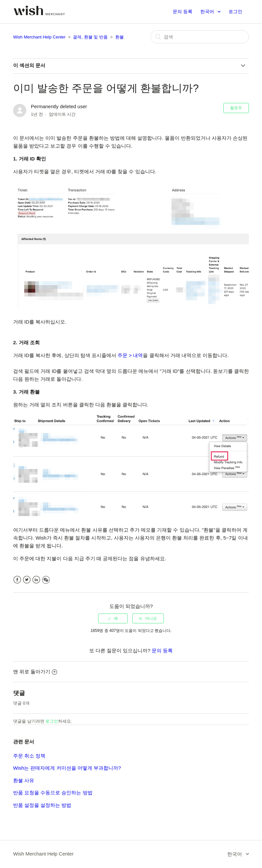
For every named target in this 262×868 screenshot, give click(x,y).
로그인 (52, 721)
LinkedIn (36, 580)
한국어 (208, 12)
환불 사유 (24, 780)
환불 (120, 37)
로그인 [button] (235, 12)
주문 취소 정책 (29, 756)
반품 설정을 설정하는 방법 (42, 805)
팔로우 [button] (236, 108)
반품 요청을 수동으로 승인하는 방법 (53, 793)
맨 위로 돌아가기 (35, 672)
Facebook (17, 580)
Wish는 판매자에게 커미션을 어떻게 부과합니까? (67, 768)
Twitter (27, 580)
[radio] (113, 618)
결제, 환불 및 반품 (90, 37)
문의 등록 (183, 12)
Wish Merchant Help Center (39, 37)
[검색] (200, 37)
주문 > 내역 (130, 355)
